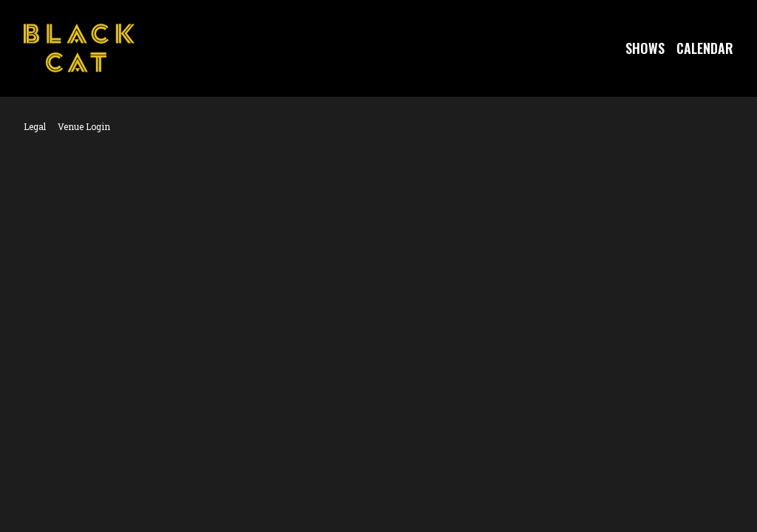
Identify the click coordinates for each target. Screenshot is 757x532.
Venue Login (84, 126)
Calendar (705, 48)
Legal (35, 126)
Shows (645, 48)
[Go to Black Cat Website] (79, 48)
